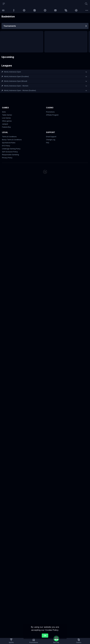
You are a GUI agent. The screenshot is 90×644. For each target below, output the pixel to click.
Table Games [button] (7, 115)
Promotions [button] (50, 112)
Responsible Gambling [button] (10, 155)
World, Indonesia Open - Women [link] (16, 86)
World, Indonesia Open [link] (12, 72)
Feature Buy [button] (6, 127)
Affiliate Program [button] (52, 115)
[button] (45, 72)
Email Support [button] (51, 137)
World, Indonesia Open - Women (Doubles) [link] (20, 90)
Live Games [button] (6, 118)
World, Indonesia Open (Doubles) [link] (16, 76)
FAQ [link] (48, 143)
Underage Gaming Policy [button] (11, 149)
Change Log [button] (51, 140)
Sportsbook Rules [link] (9, 143)
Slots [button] (4, 112)
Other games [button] (7, 121)
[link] (3, 10)
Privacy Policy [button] (7, 158)
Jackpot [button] (5, 124)
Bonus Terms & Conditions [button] (12, 140)
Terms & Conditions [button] (9, 137)
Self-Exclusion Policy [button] (10, 152)
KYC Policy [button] (6, 146)
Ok (45, 635)
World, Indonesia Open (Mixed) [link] (16, 81)
